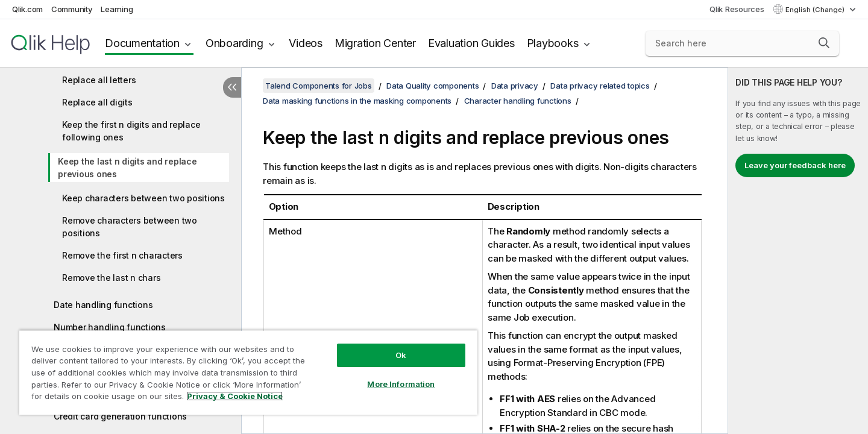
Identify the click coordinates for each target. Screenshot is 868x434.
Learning (117, 9)
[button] (824, 43)
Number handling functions (110, 327)
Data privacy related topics (600, 86)
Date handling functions (103, 305)
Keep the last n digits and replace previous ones (127, 168)
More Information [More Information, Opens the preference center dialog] (401, 384)
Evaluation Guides (471, 43)
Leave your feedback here (795, 165)
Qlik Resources (737, 9)
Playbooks (553, 43)
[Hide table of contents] (232, 87)
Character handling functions (518, 101)
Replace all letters (99, 80)
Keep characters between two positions (143, 198)
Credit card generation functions (120, 416)
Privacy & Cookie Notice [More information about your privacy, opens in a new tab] (235, 396)
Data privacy (515, 86)
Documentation (142, 43)
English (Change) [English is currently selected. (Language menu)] (816, 10)
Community (72, 9)
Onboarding (234, 43)
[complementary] (798, 251)
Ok (401, 355)
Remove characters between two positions (130, 227)
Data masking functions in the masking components (357, 101)
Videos (306, 43)
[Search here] (742, 43)
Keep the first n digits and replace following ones (131, 131)
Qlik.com (27, 9)
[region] (248, 372)
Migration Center (375, 43)
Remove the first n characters (122, 255)
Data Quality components (432, 86)
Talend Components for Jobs (319, 86)
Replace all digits (97, 102)
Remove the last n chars (111, 278)
